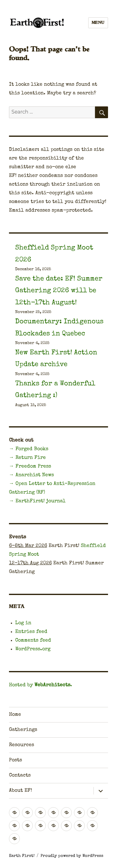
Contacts (20, 776)
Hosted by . (41, 685)
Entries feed (31, 632)
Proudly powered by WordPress (72, 856)
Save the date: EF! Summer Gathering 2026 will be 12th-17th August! (59, 291)
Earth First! (22, 856)
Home (15, 715)
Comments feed (33, 641)
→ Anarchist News (31, 475)
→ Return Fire (27, 458)
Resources (22, 745)
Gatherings (23, 730)
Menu (98, 23)
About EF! (20, 791)
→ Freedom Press (30, 467)
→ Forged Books (29, 449)
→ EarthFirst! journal (37, 501)
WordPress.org (33, 649)
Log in (23, 623)
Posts (15, 760)
